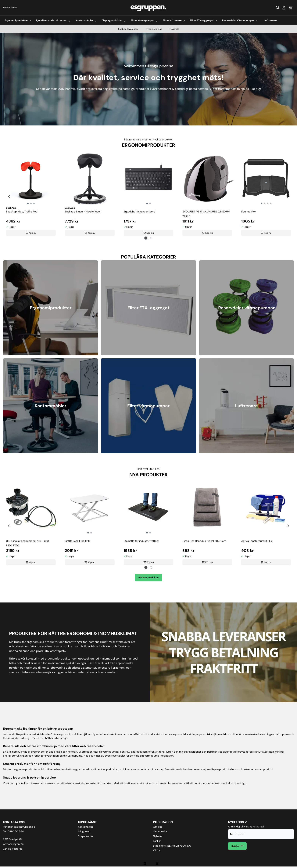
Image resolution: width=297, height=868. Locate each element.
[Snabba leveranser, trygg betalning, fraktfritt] (224, 652)
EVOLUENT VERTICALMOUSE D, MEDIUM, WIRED (206, 214)
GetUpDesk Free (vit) (77, 541)
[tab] (146, 238)
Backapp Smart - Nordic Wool (83, 212)
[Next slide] (288, 197)
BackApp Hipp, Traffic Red (22, 212)
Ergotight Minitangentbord (140, 212)
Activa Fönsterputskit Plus (257, 541)
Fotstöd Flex (249, 212)
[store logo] (148, 8)
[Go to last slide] (9, 197)
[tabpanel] (31, 195)
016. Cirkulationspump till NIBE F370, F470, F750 (28, 543)
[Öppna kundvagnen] (290, 8)
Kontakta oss (10, 8)
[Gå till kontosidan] (284, 8)
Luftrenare (270, 20)
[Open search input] (278, 8)
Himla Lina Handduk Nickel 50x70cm (204, 541)
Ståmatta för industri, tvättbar (141, 541)
